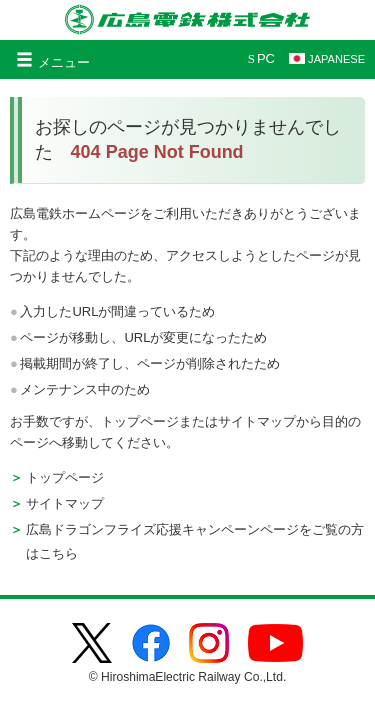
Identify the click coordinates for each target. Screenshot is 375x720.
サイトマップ (65, 503)
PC (261, 58)
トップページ (65, 477)
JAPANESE (327, 59)
